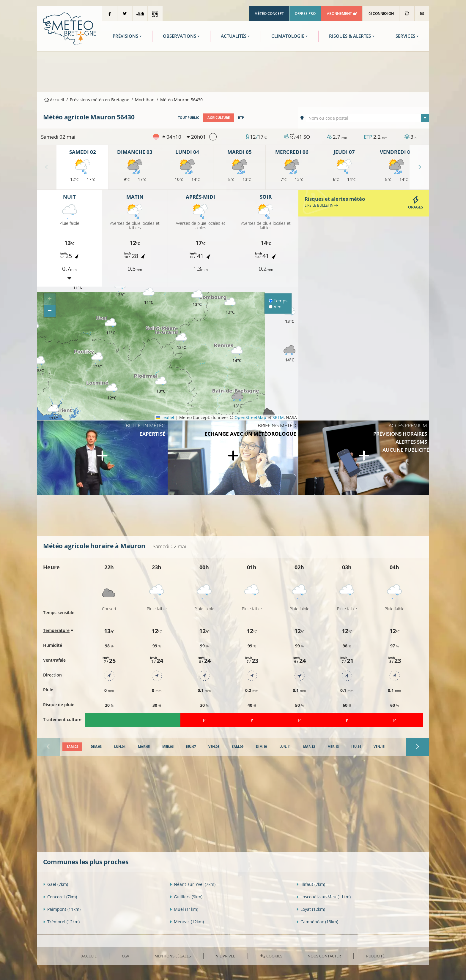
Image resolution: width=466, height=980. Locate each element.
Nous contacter (324, 956)
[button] (39, 365)
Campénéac (317, 922)
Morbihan (145, 100)
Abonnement (342, 14)
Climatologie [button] (288, 36)
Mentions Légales (173, 956)
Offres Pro (305, 14)
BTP (241, 118)
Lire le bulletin (321, 205)
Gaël (56, 884)
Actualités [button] (234, 36)
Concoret (60, 897)
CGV (126, 956)
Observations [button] (180, 36)
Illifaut (311, 884)
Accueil (54, 100)
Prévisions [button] (125, 36)
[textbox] (368, 118)
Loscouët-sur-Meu (323, 897)
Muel (184, 909)
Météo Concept (269, 14)
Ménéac (187, 922)
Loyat (311, 909)
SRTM (278, 417)
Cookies (271, 956)
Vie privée (226, 956)
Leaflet (165, 417)
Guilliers (186, 897)
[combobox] (368, 118)
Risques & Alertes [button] (350, 36)
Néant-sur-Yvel (193, 884)
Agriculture (219, 118)
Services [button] (405, 36)
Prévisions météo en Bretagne (100, 100)
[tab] (72, 747)
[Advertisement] (233, 71)
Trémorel (61, 922)
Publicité (375, 956)
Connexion (381, 14)
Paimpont (62, 909)
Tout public (189, 118)
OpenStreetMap (250, 417)
